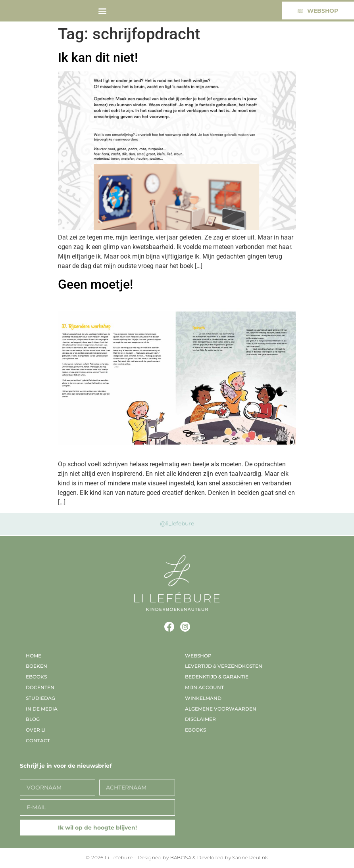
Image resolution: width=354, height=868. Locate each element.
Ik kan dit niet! (98, 57)
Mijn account (204, 687)
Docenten (40, 687)
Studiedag (40, 698)
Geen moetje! (95, 284)
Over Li (36, 730)
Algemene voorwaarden (221, 709)
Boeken (37, 666)
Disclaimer (200, 719)
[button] (103, 11)
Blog (33, 719)
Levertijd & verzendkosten (224, 666)
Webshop (198, 656)
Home (34, 656)
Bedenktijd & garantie (217, 677)
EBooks (36, 677)
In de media (42, 709)
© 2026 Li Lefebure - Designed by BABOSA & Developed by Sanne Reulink (177, 857)
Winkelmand (203, 698)
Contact (38, 741)
